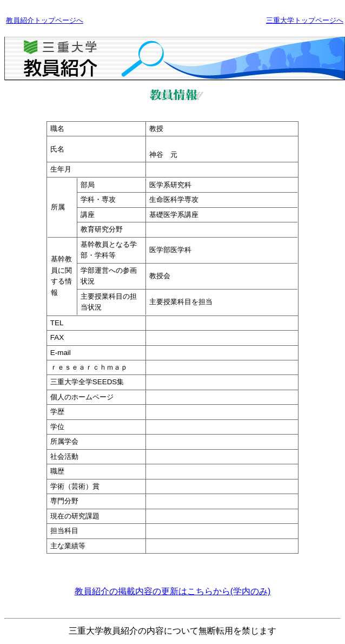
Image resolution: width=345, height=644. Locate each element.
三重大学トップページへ (305, 20)
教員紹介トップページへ (45, 20)
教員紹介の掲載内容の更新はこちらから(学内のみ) (173, 591)
